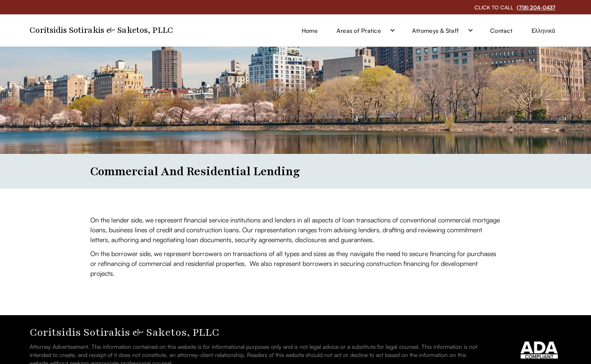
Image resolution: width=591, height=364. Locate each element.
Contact (501, 30)
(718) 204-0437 (536, 7)
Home (310, 30)
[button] (365, 30)
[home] (101, 31)
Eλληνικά (543, 30)
